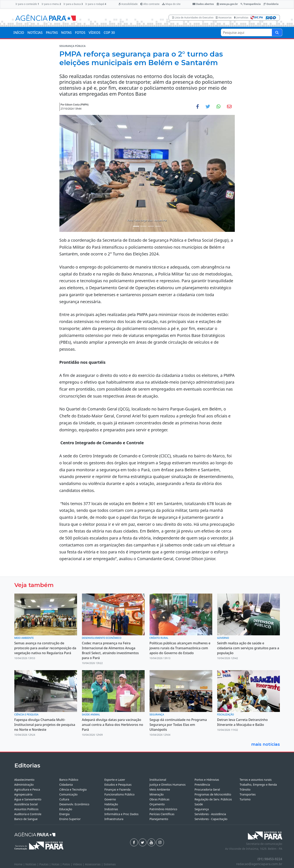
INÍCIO (19, 33)
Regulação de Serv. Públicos (213, 799)
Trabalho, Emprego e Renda (258, 785)
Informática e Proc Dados (122, 814)
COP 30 (109, 33)
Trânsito (245, 789)
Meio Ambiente (160, 789)
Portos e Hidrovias (207, 780)
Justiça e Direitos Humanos (168, 785)
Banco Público (69, 780)
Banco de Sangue (26, 819)
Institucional (158, 780)
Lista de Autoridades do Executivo (193, 18)
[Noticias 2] (143, 226)
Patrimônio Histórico (163, 809)
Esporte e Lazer (115, 780)
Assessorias (224, 18)
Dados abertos (203, 4)
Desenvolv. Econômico (74, 804)
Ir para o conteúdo (27, 4)
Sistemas (110, 864)
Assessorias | (94, 864)
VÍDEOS (94, 33)
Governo (110, 799)
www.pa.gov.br (227, 4)
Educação (66, 809)
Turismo (245, 799)
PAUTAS (52, 33)
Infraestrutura (114, 819)
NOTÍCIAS (35, 33)
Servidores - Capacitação (211, 819)
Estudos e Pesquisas (118, 785)
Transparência (251, 4)
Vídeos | (79, 864)
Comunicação (69, 794)
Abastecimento (24, 780)
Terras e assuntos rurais (256, 780)
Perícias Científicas (162, 814)
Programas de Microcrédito (213, 794)
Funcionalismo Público (120, 794)
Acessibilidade (128, 4)
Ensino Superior (70, 819)
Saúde (199, 804)
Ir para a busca (73, 4)
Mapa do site (171, 4)
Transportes (248, 794)
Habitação (111, 804)
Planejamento (159, 819)
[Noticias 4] (158, 226)
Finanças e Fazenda (117, 789)
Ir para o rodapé (96, 4)
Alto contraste (150, 4)
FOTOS (80, 33)
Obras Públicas (159, 799)
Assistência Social (26, 804)
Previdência (202, 785)
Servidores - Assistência (210, 814)
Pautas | (45, 864)
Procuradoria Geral (207, 789)
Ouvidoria (271, 4)
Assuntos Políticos (26, 809)
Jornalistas (241, 18)
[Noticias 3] (151, 226)
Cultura (64, 799)
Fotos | (68, 864)
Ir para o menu (51, 4)
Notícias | (32, 864)
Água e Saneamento (28, 799)
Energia (65, 814)
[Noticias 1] (136, 226)
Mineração (157, 794)
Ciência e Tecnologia (73, 789)
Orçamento (157, 804)
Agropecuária (23, 794)
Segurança (202, 809)
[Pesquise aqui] (277, 32)
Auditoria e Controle (28, 814)
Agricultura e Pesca (27, 789)
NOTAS (66, 33)
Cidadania (66, 785)
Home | (20, 864)
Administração (24, 785)
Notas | (57, 864)
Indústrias (111, 809)
